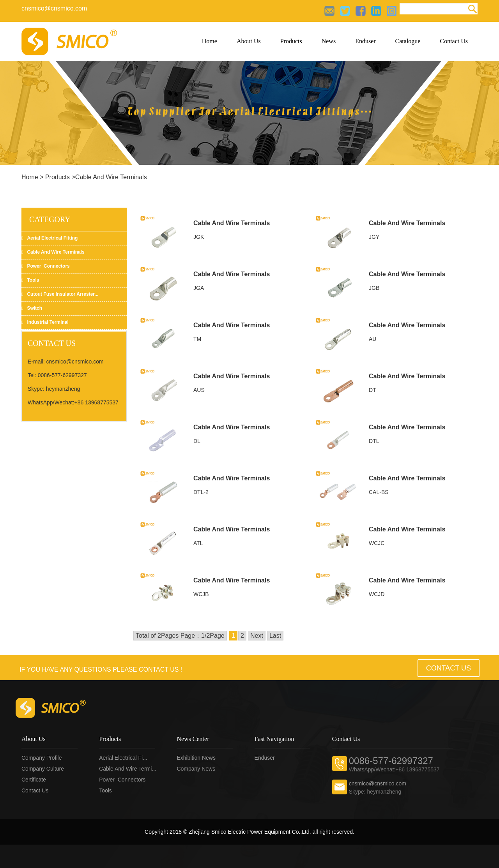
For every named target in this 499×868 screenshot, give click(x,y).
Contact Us (454, 41)
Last (275, 636)
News (329, 41)
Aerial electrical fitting (50, 238)
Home (210, 41)
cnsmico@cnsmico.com (54, 8)
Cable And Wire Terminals (232, 223)
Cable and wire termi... (128, 769)
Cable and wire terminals (53, 252)
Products (291, 41)
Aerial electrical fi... (123, 758)
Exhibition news (196, 758)
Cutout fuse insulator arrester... (60, 294)
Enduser (365, 41)
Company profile (42, 758)
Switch (32, 308)
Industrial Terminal (45, 322)
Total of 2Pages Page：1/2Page (180, 636)
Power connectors (46, 266)
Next (257, 636)
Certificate (34, 780)
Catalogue (408, 41)
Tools (30, 280)
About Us (249, 41)
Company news (196, 769)
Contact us (35, 790)
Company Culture (43, 769)
